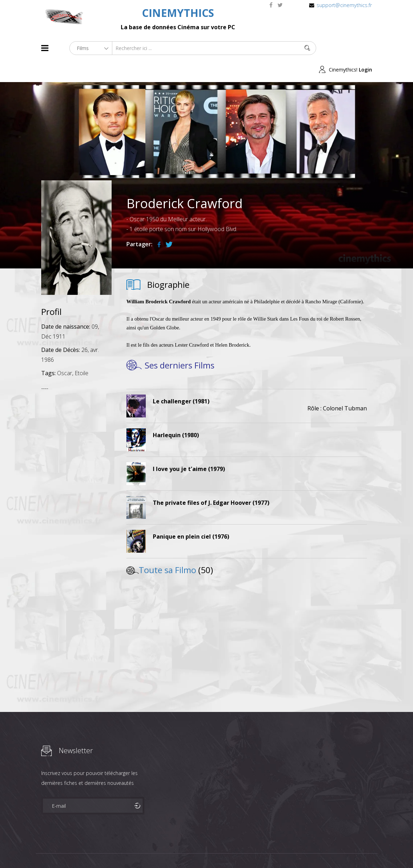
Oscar (65, 352)
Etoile (82, 352)
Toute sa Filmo (167, 548)
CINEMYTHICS (178, 13)
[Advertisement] (76, 481)
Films (62, 850)
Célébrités (87, 850)
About (43, 850)
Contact (161, 850)
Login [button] (365, 48)
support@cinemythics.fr (344, 5)
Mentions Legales (125, 850)
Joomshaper (267, 849)
